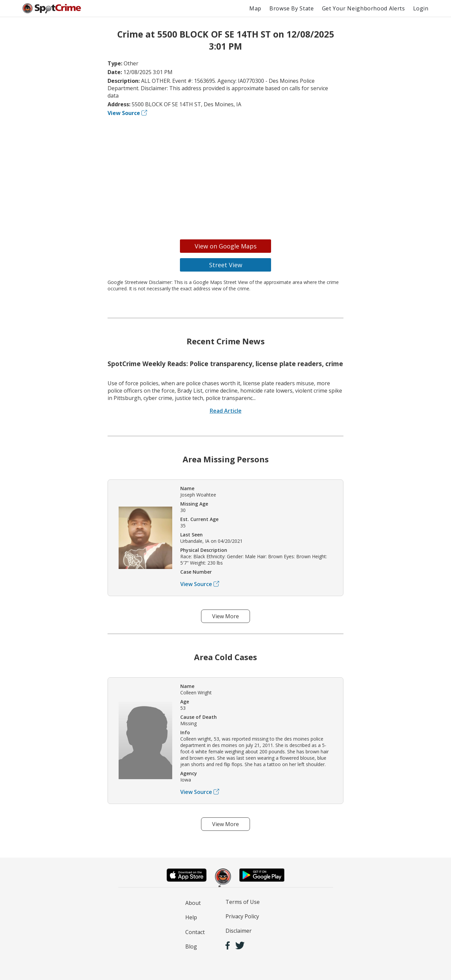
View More (225, 616)
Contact (195, 932)
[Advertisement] (225, 176)
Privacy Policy (242, 916)
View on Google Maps (226, 246)
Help (191, 917)
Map (255, 8)
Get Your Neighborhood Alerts (364, 8)
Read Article (226, 411)
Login (421, 8)
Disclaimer (239, 931)
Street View (226, 265)
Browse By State (292, 8)
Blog (191, 946)
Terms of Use (243, 902)
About (193, 903)
